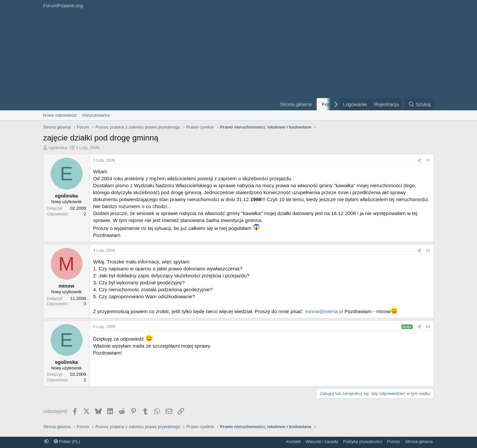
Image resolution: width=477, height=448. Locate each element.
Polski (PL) (67, 442)
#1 (428, 160)
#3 (428, 327)
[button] (47, 442)
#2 (428, 251)
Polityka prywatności (363, 442)
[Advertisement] (156, 61)
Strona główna (296, 104)
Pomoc (394, 442)
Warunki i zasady (322, 442)
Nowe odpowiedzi (60, 115)
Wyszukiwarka (96, 115)
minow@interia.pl (324, 311)
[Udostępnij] (419, 161)
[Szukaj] (419, 104)
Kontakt (293, 442)
